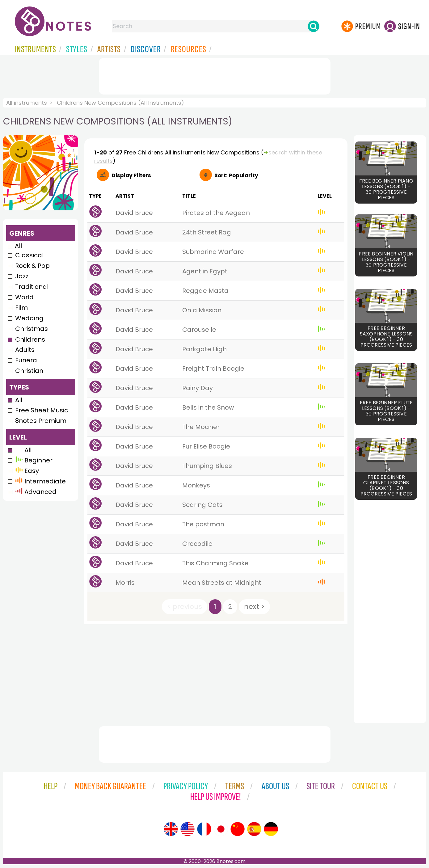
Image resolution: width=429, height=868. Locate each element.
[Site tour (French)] (204, 829)
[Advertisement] (215, 75)
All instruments (27, 103)
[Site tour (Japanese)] (221, 829)
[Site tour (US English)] (187, 829)
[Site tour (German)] (271, 829)
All (18, 246)
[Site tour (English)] (171, 829)
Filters (131, 175)
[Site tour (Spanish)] (254, 829)
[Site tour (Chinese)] (238, 829)
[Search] (313, 26)
